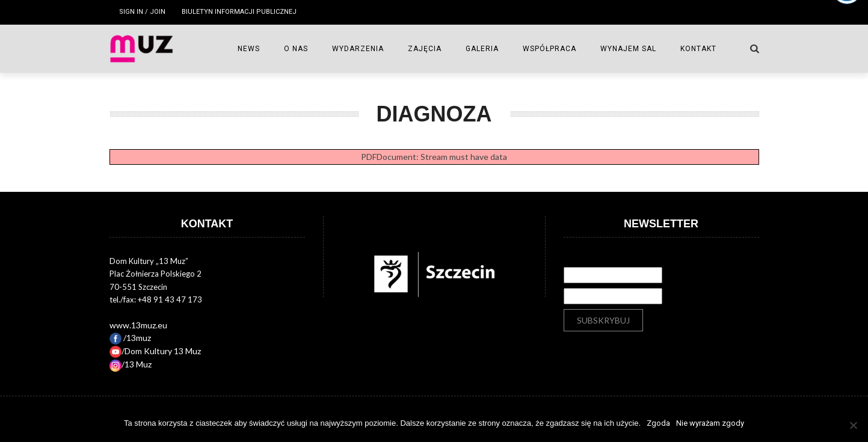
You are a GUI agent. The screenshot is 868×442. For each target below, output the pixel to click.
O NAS (296, 49)
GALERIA (482, 49)
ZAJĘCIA (425, 49)
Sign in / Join (142, 12)
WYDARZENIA (358, 49)
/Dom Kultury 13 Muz (155, 351)
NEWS (249, 49)
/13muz (130, 338)
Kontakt (698, 49)
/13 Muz (131, 364)
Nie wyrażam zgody (710, 423)
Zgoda (658, 423)
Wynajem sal (628, 49)
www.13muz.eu (138, 325)
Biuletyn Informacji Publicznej (239, 12)
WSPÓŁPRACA (549, 49)
